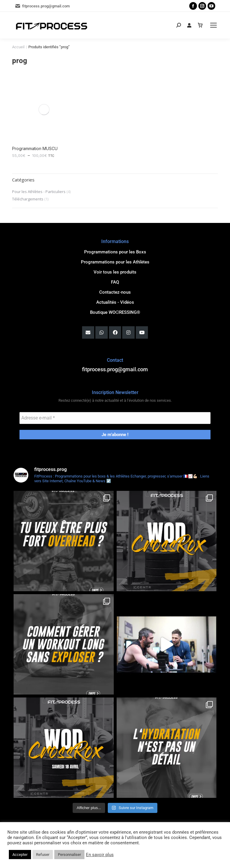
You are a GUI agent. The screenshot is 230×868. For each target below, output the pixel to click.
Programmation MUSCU (35, 147)
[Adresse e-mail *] (115, 417)
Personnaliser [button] (69, 855)
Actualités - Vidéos (115, 301)
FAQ (115, 281)
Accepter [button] (20, 855)
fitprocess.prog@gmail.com (42, 6)
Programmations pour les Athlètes (115, 261)
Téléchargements (28, 198)
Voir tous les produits (115, 271)
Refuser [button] (43, 855)
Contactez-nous (115, 291)
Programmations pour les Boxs (115, 251)
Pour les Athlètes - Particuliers (39, 190)
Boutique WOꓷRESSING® (115, 311)
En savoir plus (100, 855)
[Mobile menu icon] (213, 25)
